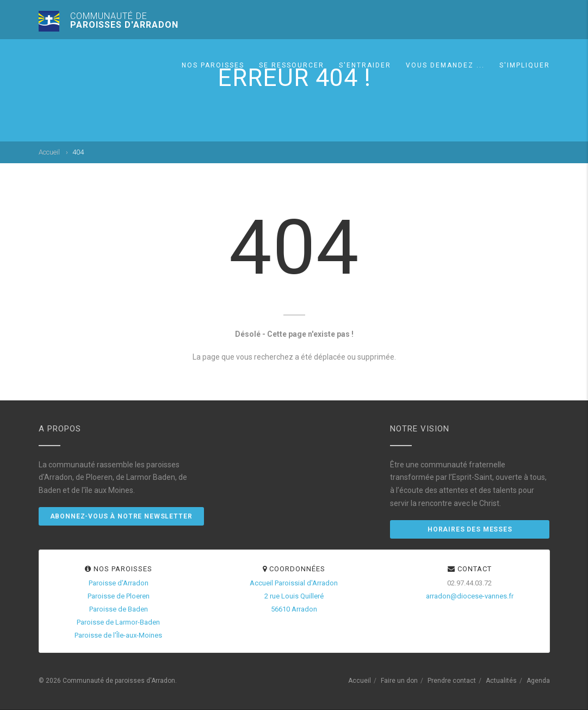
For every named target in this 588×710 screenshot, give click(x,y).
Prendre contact (452, 681)
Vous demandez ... (445, 65)
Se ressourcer (292, 65)
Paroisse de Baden (119, 609)
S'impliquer (525, 65)
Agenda (538, 681)
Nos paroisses (213, 65)
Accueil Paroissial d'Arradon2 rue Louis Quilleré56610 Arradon (294, 596)
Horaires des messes (470, 529)
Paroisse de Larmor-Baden (118, 622)
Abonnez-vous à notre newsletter (121, 516)
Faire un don (399, 681)
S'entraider (365, 65)
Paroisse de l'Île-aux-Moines (118, 635)
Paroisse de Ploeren (119, 596)
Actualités (501, 681)
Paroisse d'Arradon (119, 583)
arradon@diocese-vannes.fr (470, 596)
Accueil (49, 152)
